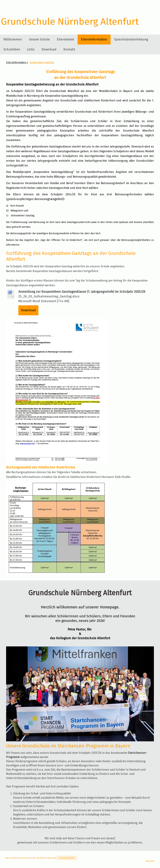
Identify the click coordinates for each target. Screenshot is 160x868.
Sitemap (51, 858)
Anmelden (150, 861)
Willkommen (13, 39)
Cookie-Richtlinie (37, 858)
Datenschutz (22, 858)
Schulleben (12, 49)
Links (31, 49)
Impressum (10, 858)
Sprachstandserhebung (131, 39)
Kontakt (69, 49)
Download (49, 49)
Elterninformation (94, 39)
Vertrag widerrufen (67, 858)
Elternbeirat (65, 39)
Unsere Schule (39, 39)
